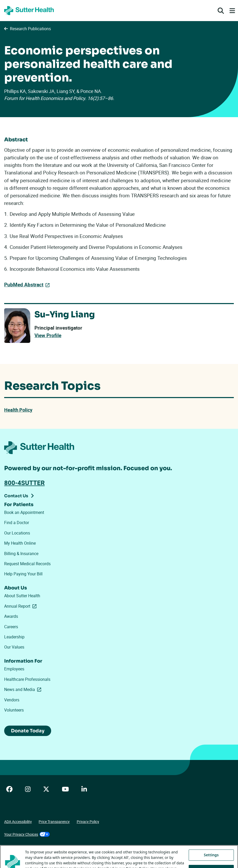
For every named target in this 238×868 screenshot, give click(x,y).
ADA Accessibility (18, 822)
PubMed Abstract (24, 285)
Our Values (14, 647)
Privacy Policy (88, 822)
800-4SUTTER (24, 483)
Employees (14, 669)
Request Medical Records (27, 564)
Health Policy (18, 410)
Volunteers (14, 710)
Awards (11, 616)
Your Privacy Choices (27, 834)
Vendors (12, 700)
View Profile (48, 335)
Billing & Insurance (21, 553)
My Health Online (20, 543)
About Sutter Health (22, 596)
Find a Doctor (17, 523)
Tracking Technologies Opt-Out (29, 847)
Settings (211, 860)
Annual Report (21, 606)
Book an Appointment (24, 512)
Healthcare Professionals (27, 679)
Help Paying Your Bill (23, 574)
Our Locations (17, 533)
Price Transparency (54, 822)
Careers (11, 627)
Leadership (14, 637)
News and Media (24, 689)
